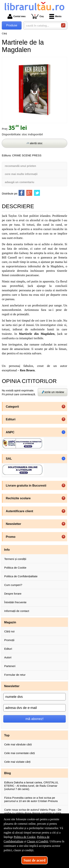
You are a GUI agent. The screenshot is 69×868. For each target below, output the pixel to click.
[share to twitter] (37, 193)
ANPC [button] (10, 432)
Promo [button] (11, 537)
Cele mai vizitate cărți (17, 762)
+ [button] (63, 407)
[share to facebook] (22, 193)
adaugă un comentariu (20, 182)
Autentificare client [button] (20, 511)
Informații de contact (17, 611)
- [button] (63, 432)
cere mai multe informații (21, 174)
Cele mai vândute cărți (18, 744)
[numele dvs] (34, 697)
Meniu (55, 16)
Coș (37, 16)
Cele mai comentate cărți (20, 753)
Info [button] (7, 550)
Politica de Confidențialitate (21, 576)
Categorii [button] (13, 407)
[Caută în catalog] (63, 25)
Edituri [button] (11, 419)
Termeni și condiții (15, 559)
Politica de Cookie (15, 568)
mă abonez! (35, 719)
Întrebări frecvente (15, 602)
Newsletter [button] (14, 524)
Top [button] (7, 735)
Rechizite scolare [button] (18, 498)
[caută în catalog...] (41, 26)
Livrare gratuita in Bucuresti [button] (26, 485)
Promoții (9, 640)
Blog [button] (8, 773)
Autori (8, 657)
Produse (12, 25)
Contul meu (17, 16)
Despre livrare (13, 594)
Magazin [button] (10, 622)
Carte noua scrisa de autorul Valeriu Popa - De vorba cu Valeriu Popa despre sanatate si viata (33, 811)
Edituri (8, 649)
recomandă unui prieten (20, 166)
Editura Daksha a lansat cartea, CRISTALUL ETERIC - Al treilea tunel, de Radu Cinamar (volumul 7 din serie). (31, 786)
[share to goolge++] (29, 193)
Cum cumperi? (13, 585)
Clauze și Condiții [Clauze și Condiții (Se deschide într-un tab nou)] (38, 841)
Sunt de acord (34, 860)
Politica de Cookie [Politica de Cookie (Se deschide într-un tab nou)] (25, 837)
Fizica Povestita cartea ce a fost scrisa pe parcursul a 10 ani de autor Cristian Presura (31, 799)
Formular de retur (15, 675)
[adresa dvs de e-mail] (34, 708)
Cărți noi (9, 631)
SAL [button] (9, 459)
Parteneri (10, 666)
